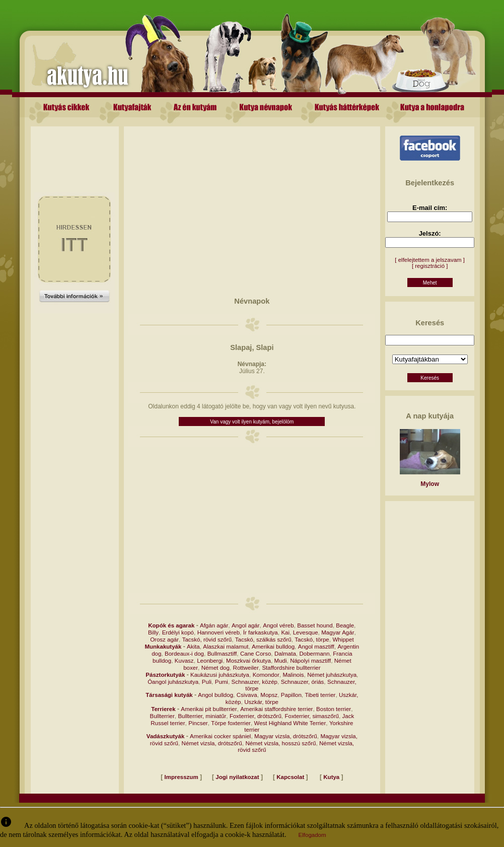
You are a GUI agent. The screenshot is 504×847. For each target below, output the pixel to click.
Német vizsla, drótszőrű (212, 743)
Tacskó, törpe (312, 640)
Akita (193, 647)
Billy (153, 632)
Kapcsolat (290, 777)
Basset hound (315, 625)
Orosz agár (164, 640)
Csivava (247, 695)
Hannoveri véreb (219, 632)
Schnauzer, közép (255, 682)
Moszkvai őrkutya (248, 661)
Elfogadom (312, 835)
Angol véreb (278, 625)
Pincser (198, 723)
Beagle (345, 625)
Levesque (306, 632)
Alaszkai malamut (226, 647)
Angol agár (246, 625)
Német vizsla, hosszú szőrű (280, 743)
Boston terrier (334, 709)
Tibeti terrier (320, 695)
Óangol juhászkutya (173, 682)
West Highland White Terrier (290, 723)
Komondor (266, 675)
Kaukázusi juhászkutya (220, 675)
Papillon (291, 695)
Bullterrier (162, 716)
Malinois (293, 675)
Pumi (222, 682)
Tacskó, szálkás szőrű (263, 640)
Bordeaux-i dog (184, 654)
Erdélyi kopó (178, 632)
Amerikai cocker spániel (220, 736)
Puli (207, 682)
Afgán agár (214, 625)
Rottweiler (246, 668)
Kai (285, 632)
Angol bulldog (215, 695)
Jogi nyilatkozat (237, 777)
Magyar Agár (338, 632)
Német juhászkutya (332, 675)
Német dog (215, 668)
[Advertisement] (75, 149)
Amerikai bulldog (273, 647)
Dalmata (285, 654)
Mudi (281, 661)
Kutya (331, 777)
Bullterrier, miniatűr (202, 716)
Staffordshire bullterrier (291, 668)
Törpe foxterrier (231, 723)
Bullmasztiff (222, 654)
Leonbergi (210, 661)
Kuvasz (184, 661)
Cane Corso (256, 654)
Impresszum (182, 777)
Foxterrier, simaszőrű (312, 716)
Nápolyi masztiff (310, 661)
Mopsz (269, 695)
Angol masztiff (316, 647)
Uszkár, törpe (261, 702)
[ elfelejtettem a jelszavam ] (430, 260)
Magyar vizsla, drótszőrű (286, 736)
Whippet (343, 640)
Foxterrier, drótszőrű (256, 716)
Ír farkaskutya (261, 632)
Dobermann (314, 654)
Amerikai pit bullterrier (209, 709)
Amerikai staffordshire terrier (276, 709)
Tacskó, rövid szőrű (207, 640)
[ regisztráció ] (430, 266)
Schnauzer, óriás (303, 682)
